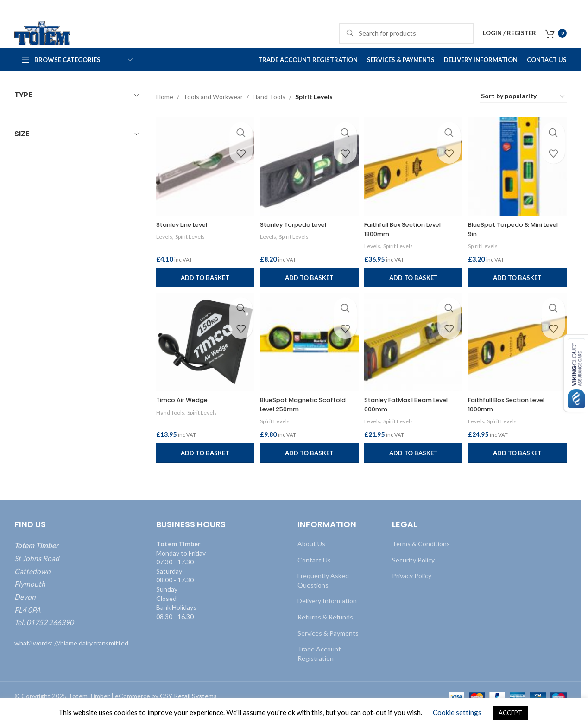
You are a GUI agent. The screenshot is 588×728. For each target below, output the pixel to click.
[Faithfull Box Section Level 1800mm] (414, 184)
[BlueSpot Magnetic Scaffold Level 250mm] (309, 361)
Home (165, 115)
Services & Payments (328, 650)
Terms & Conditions (421, 561)
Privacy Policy (412, 593)
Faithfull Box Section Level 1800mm (409, 245)
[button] (204, 294)
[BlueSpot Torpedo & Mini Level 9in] (519, 184)
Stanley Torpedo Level (298, 241)
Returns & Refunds (325, 634)
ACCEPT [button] (510, 713)
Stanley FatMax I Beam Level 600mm (413, 421)
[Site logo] (56, 42)
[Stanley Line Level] (204, 184)
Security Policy (413, 577)
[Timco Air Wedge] (204, 361)
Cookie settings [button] (457, 712)
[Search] (406, 43)
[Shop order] (523, 116)
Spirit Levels (192, 253)
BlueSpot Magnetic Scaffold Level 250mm (308, 421)
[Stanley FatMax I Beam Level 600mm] (414, 361)
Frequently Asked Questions (323, 597)
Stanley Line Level (185, 241)
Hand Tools (269, 115)
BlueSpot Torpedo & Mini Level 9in (512, 245)
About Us (311, 561)
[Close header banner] (569, 9)
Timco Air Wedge (185, 417)
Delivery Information (327, 618)
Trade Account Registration (319, 671)
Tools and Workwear (213, 115)
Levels (164, 253)
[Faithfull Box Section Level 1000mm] (519, 361)
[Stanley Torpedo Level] (309, 184)
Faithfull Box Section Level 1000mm (514, 421)
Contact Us (314, 577)
